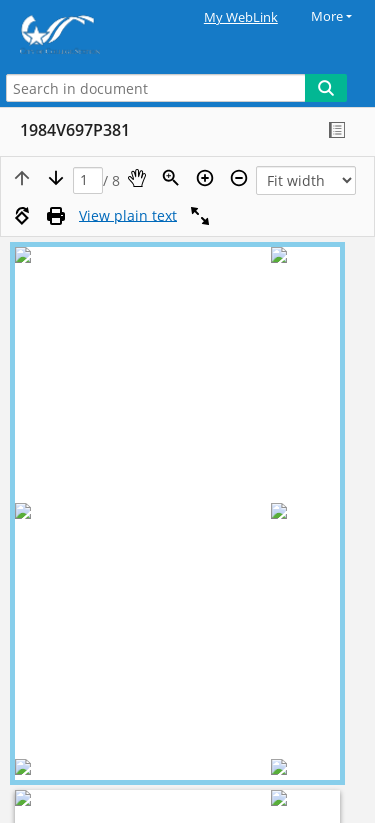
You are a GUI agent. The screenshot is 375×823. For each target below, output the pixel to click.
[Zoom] (171, 178)
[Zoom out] (239, 178)
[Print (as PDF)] (56, 216)
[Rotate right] (22, 216)
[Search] (326, 88)
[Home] (85, 34)
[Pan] (137, 178)
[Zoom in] (205, 178)
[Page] (88, 180)
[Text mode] (128, 216)
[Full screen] (200, 216)
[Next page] (56, 178)
